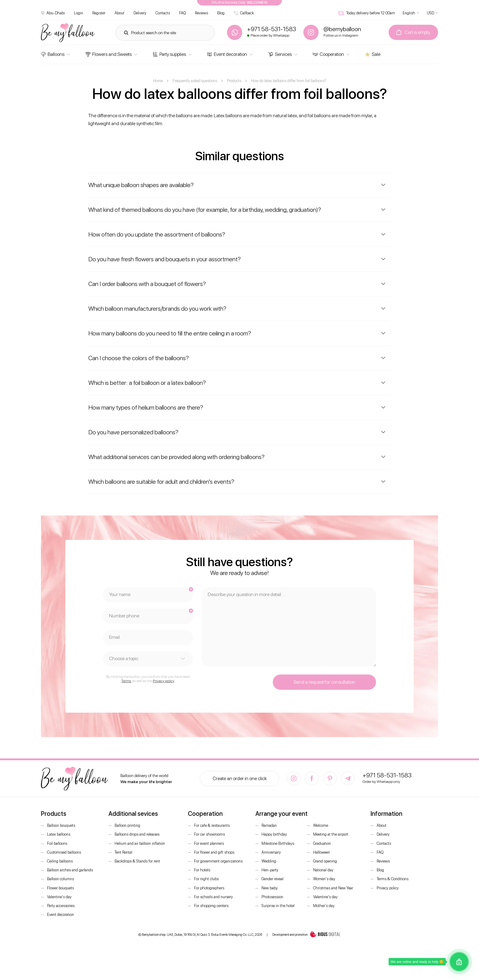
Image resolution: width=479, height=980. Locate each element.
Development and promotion (306, 935)
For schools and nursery (213, 897)
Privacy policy (164, 681)
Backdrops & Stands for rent (137, 861)
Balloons (53, 54)
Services (280, 54)
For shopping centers (211, 906)
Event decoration (227, 54)
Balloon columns (60, 879)
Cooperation (328, 54)
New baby (270, 888)
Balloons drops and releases (137, 834)
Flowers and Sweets (109, 54)
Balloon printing (127, 825)
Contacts (163, 13)
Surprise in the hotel (278, 906)
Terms (126, 681)
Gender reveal (272, 879)
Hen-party (270, 870)
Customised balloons (64, 852)
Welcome (321, 825)
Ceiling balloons (60, 861)
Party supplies (169, 54)
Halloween (322, 852)
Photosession (272, 897)
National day (323, 870)
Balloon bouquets (61, 825)
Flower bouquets (60, 888)
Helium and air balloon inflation (140, 843)
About (119, 13)
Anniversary (271, 852)
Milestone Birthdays (278, 843)
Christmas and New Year (333, 888)
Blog (221, 13)
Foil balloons (57, 843)
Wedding (269, 861)
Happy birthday (274, 834)
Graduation (322, 843)
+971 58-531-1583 (387, 775)
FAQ (182, 13)
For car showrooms (209, 834)
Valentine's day (59, 897)
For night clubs (206, 879)
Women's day (324, 879)
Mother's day (324, 906)
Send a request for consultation (324, 682)
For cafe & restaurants (212, 825)
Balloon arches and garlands (70, 870)
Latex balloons (59, 834)
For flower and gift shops (214, 852)
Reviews (201, 13)
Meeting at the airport (331, 834)
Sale (373, 54)
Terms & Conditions (393, 879)
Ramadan (269, 825)
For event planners (209, 843)
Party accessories (61, 906)
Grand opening (325, 861)
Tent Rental (123, 852)
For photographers (209, 888)
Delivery (140, 13)
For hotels (202, 870)
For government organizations (218, 861)
